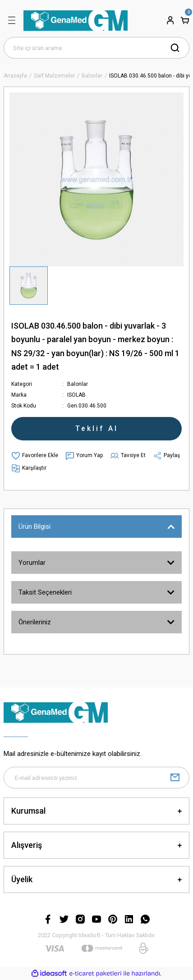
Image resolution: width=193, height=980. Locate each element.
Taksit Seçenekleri (45, 592)
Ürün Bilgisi (34, 527)
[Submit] (175, 778)
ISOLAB (76, 395)
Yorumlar (32, 563)
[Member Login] (170, 20)
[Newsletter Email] (96, 778)
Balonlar (78, 384)
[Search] (96, 48)
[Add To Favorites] (35, 456)
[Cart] (185, 20)
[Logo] (76, 20)
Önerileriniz (35, 622)
